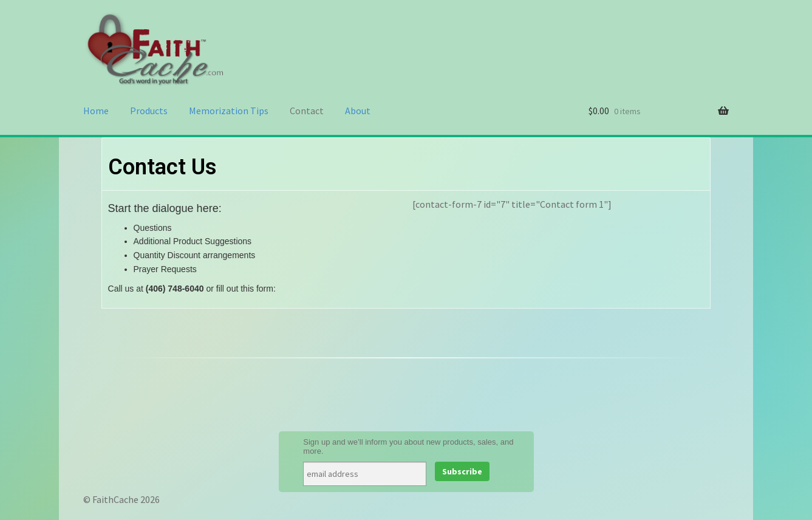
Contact (307, 111)
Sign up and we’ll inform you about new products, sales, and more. (408, 446)
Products (149, 111)
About (358, 111)
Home (96, 111)
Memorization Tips (229, 111)
